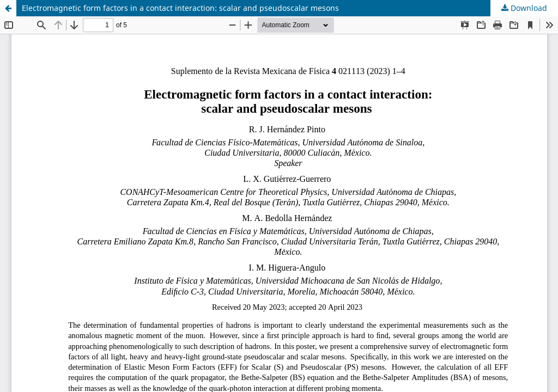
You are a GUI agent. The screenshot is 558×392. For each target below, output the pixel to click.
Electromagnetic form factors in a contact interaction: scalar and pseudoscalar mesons (180, 8)
